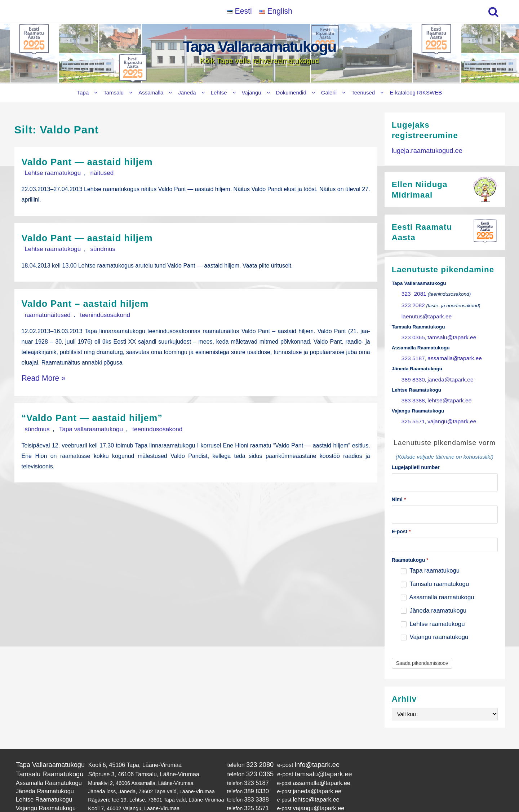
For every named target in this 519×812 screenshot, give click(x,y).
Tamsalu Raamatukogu (45, 756)
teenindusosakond (91, 312)
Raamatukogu (410, 544)
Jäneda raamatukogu (434, 594)
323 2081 (412, 292)
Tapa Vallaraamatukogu (259, 47)
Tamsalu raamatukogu (435, 568)
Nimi (399, 485)
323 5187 (412, 350)
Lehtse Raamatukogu (41, 778)
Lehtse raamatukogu (48, 172)
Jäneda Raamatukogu (41, 771)
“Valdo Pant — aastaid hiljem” (104, 412)
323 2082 (412, 301)
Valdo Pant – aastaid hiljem (96, 302)
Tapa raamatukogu (430, 554)
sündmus (89, 248)
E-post (401, 515)
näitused (88, 172)
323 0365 (412, 331)
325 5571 (412, 409)
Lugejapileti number (416, 454)
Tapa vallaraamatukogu (78, 422)
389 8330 (412, 370)
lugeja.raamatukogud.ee (423, 150)
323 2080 (250, 748)
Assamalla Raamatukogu (45, 764)
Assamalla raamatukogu (438, 581)
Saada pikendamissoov (422, 647)
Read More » (38, 374)
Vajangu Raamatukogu (42, 786)
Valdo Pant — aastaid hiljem (98, 161)
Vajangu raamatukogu (435, 621)
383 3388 (412, 390)
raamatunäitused (43, 312)
